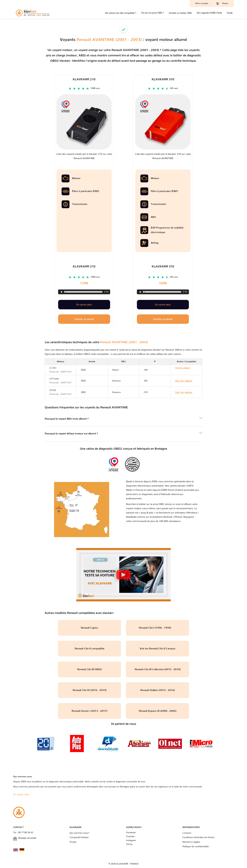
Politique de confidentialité (196, 847)
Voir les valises (184, 381)
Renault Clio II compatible (90, 649)
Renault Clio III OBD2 (90, 669)
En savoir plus (84, 305)
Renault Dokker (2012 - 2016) (158, 690)
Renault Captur (89, 628)
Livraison (187, 833)
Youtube (130, 836)
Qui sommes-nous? (79, 833)
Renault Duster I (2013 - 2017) (89, 711)
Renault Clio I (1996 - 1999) (158, 628)
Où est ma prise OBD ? (152, 13)
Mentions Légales (191, 842)
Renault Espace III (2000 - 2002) (158, 711)
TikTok (129, 844)
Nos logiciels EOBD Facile (209, 13)
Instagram (131, 840)
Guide (230, 13)
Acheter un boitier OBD (180, 13)
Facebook (131, 833)
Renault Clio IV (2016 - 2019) (90, 690)
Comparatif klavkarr (79, 837)
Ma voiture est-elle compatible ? (121, 13)
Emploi (73, 842)
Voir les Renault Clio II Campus (158, 649)
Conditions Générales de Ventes (198, 837)
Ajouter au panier (84, 319)
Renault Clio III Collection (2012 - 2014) (158, 669)
